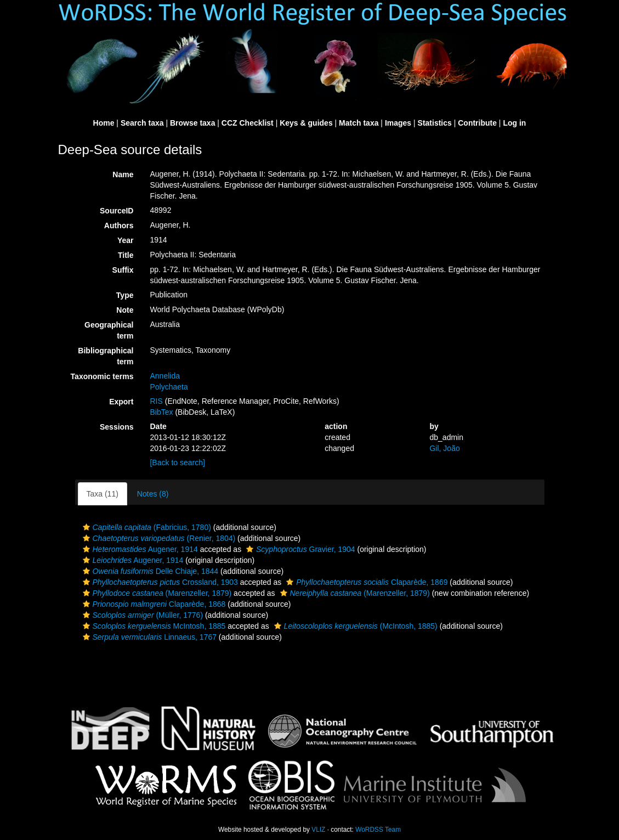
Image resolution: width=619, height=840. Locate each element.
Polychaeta (169, 387)
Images (398, 123)
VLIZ (318, 830)
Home (104, 123)
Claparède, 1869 (365, 582)
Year (126, 240)
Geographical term (109, 330)
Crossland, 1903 (159, 582)
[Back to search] (177, 463)
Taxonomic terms (102, 376)
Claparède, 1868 (153, 604)
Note (125, 310)
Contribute (477, 123)
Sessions (117, 427)
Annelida (165, 376)
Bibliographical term (106, 356)
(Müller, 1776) (142, 615)
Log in (514, 123)
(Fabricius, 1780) (146, 527)
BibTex (161, 412)
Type (125, 295)
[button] (86, 527)
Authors (119, 225)
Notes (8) (153, 494)
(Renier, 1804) (158, 538)
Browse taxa (192, 123)
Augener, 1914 (139, 549)
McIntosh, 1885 (153, 626)
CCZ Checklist (248, 123)
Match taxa (359, 123)
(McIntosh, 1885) (354, 626)
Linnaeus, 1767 (148, 637)
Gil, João (444, 448)
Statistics (435, 123)
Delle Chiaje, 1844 (149, 571)
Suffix (123, 270)
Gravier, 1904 (299, 549)
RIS (156, 401)
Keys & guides (306, 123)
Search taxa (142, 123)
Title (126, 255)
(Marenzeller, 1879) (156, 593)
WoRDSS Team (378, 830)
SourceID (117, 211)
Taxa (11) (103, 494)
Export (121, 402)
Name (123, 174)
